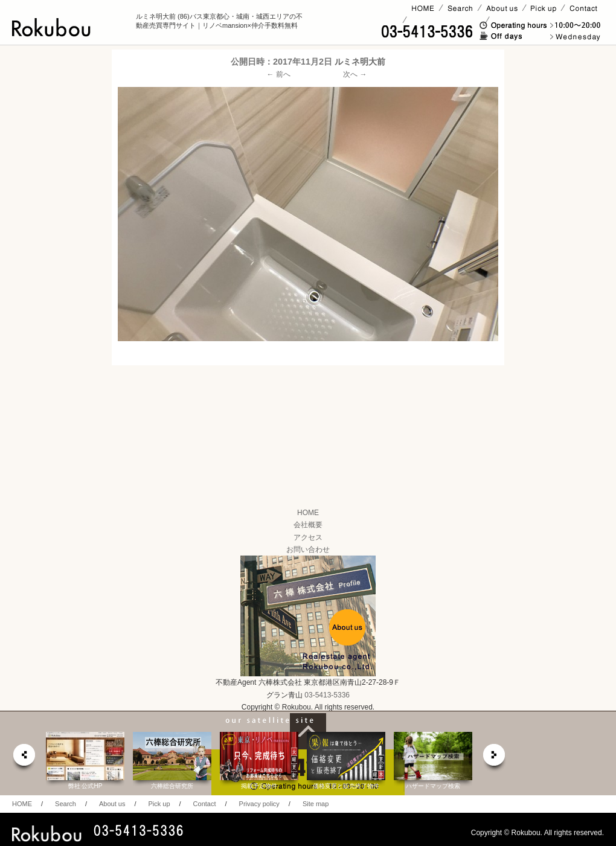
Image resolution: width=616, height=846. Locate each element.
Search (66, 804)
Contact (205, 804)
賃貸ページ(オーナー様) (446, 20)
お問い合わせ (308, 550)
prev (24, 758)
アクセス (308, 537)
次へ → (355, 74)
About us (112, 804)
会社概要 (308, 525)
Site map (316, 804)
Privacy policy (259, 804)
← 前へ (279, 74)
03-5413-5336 (327, 695)
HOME (308, 513)
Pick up (159, 804)
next (495, 758)
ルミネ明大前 (360, 62)
